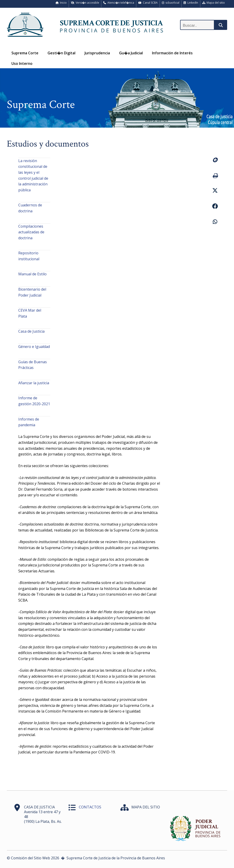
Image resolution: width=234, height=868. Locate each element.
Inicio (61, 3)
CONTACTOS (90, 807)
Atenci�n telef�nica (119, 3)
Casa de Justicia (31, 331)
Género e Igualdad (34, 347)
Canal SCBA (148, 3)
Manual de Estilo (32, 274)
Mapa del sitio (214, 3)
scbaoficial (171, 3)
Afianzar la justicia (34, 383)
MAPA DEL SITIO (146, 807)
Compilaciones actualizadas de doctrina (31, 232)
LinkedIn (191, 3)
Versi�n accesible (85, 3)
